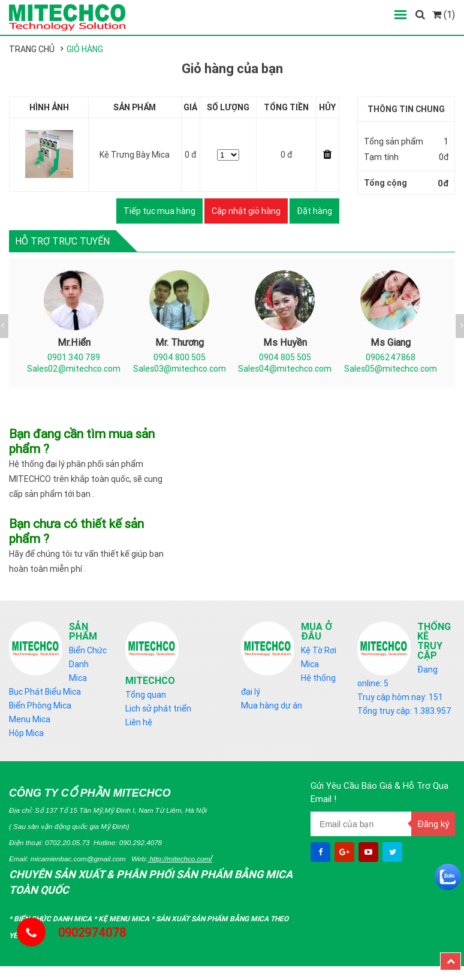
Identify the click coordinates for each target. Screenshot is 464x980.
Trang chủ (32, 49)
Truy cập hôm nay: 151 (400, 697)
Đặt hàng (314, 211)
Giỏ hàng (85, 49)
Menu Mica (30, 719)
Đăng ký (433, 824)
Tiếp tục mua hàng (159, 211)
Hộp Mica (26, 733)
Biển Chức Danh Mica (88, 664)
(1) (444, 14)
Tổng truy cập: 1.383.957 (404, 711)
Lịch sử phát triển (158, 708)
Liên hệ (139, 722)
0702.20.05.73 (67, 842)
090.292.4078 (141, 842)
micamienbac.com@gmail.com (78, 859)
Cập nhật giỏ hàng (246, 211)
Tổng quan (146, 695)
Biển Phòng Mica (40, 705)
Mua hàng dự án (272, 705)
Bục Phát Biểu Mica (45, 692)
